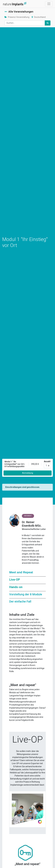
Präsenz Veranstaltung (17, 17)
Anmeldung (28, 473)
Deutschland (39, 17)
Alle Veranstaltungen (19, 12)
